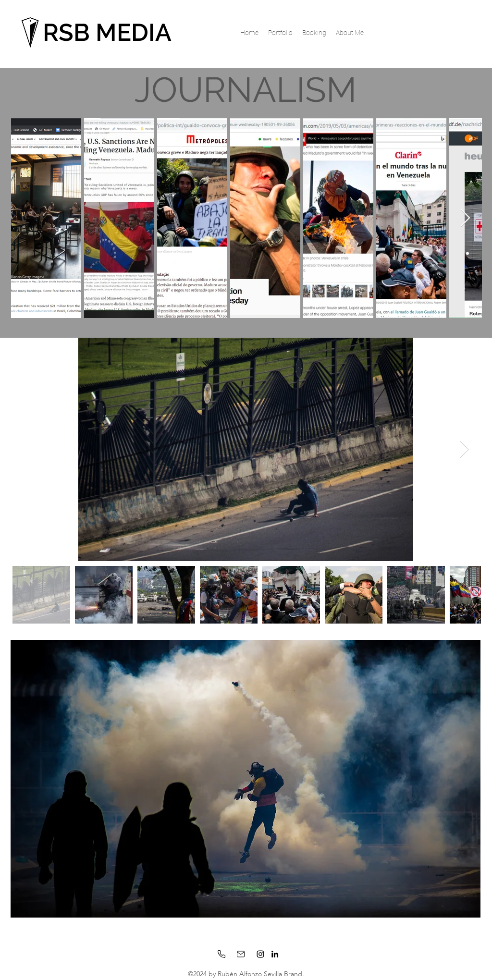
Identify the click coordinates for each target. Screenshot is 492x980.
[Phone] (221, 954)
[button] (280, 33)
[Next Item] (465, 218)
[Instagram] (260, 954)
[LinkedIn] (275, 954)
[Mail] (241, 954)
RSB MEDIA (107, 32)
